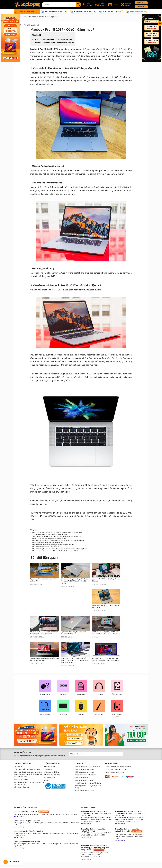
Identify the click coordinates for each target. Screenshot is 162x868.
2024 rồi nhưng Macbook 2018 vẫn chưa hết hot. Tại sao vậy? (45, 659)
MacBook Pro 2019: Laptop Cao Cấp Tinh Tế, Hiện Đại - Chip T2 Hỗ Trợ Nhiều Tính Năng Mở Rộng (75, 660)
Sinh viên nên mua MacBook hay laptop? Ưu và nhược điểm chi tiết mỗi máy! (57, 537)
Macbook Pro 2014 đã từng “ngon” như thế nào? (105, 580)
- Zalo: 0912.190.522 (132, 822)
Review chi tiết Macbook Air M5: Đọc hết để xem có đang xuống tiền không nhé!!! (58, 541)
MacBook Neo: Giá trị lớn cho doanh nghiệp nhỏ (48, 543)
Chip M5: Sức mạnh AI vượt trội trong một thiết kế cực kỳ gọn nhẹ (53, 545)
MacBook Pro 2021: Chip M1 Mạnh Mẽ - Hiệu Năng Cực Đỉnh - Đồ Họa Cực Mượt (106, 659)
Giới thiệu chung (49, 767)
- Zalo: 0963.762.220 (100, 822)
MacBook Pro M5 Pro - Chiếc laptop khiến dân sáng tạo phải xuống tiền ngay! (57, 532)
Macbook (80, 49)
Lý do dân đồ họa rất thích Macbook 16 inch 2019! (44, 580)
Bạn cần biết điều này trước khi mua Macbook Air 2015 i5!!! (74, 633)
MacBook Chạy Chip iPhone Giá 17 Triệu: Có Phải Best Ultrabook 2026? (55, 551)
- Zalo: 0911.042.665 (64, 823)
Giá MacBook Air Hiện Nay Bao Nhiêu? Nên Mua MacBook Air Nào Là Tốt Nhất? (106, 633)
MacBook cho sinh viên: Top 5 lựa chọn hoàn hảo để (49, 539)
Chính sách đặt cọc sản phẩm (84, 769)
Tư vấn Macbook (32, 25)
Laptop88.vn (18, 767)
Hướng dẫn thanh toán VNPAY (114, 772)
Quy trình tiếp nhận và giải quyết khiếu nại (88, 783)
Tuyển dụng (141, 6)
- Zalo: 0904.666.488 (71, 833)
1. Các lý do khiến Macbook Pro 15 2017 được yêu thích (52, 39)
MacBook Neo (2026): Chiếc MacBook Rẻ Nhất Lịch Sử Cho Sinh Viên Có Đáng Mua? (60, 549)
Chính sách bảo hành (81, 778)
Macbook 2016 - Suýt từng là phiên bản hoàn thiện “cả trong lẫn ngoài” (44, 633)
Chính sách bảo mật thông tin (84, 780)
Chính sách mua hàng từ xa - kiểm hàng (87, 767)
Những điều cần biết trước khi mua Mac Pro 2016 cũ (105, 606)
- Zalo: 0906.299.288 (61, 814)
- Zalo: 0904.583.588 (68, 844)
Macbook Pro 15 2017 (41, 49)
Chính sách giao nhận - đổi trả (84, 772)
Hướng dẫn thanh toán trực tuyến (85, 775)
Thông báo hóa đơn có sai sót (84, 791)
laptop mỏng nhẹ (43, 59)
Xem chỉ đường (19, 816)
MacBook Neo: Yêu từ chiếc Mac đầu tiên (46, 547)
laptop (52, 53)
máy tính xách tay (64, 53)
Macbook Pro (79, 53)
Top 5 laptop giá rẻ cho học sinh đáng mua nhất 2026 (49, 534)
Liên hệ (47, 780)
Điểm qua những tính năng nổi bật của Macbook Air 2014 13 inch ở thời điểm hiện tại (74, 581)
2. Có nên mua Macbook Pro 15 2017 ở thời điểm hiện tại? (53, 43)
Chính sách (141, 3)
